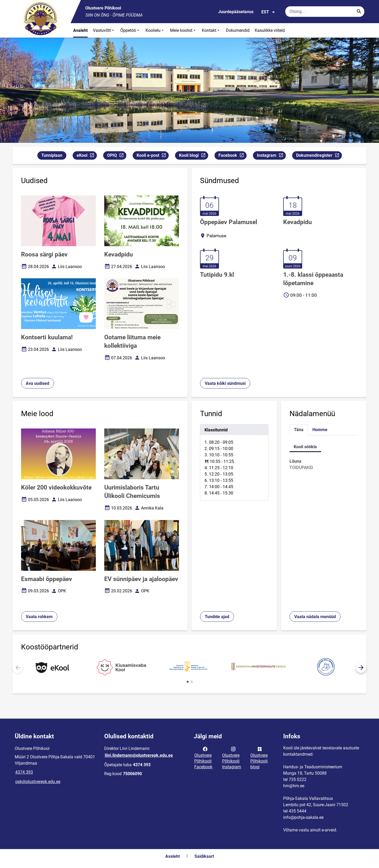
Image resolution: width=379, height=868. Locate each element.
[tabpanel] (234, 463)
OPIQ (117, 156)
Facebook (232, 156)
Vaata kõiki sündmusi (225, 383)
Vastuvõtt (104, 30)
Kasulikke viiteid (270, 30)
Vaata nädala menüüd (315, 617)
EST (268, 12)
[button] (361, 668)
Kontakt (211, 30)
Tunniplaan (52, 155)
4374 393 (24, 772)
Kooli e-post (153, 156)
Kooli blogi (193, 156)
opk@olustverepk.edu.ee (38, 782)
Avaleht (80, 30)
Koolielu (155, 30)
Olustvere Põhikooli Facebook (203, 758)
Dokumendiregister (319, 156)
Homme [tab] (320, 430)
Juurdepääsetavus (236, 12)
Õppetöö (130, 30)
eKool (87, 156)
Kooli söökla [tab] (305, 447)
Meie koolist (183, 30)
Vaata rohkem (39, 617)
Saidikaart (204, 856)
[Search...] (359, 12)
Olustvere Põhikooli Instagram (232, 758)
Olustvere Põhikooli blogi (259, 758)
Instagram (271, 156)
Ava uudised (38, 383)
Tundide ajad (217, 617)
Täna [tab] (299, 430)
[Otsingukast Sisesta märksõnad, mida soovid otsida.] (325, 12)
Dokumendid (238, 30)
